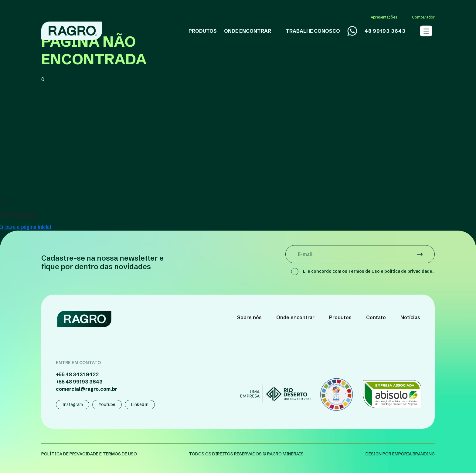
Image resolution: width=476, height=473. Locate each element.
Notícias (410, 317)
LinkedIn (140, 404)
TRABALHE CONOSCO (313, 31)
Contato (376, 317)
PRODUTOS (203, 31)
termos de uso (120, 454)
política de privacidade (70, 454)
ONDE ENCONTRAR (248, 31)
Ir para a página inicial (26, 227)
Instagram (73, 404)
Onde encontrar (295, 317)
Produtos (340, 317)
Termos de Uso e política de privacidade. (391, 271)
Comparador (423, 17)
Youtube (107, 404)
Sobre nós (249, 317)
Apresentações (384, 17)
